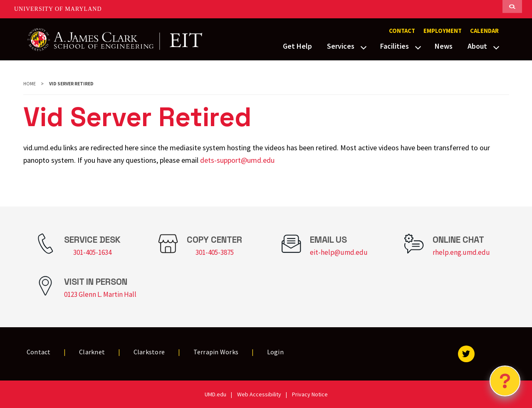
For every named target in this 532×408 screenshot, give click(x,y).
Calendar (484, 31)
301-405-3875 (215, 252)
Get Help (297, 46)
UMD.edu (215, 394)
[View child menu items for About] (496, 47)
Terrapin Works (216, 352)
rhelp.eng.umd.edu (461, 252)
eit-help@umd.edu (339, 252)
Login (275, 352)
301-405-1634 (92, 252)
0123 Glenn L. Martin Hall (100, 294)
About (477, 46)
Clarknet (92, 352)
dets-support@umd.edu (237, 160)
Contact (402, 31)
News (444, 46)
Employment (443, 31)
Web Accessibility (259, 394)
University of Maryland (58, 9)
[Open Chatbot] (505, 381)
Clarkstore (149, 352)
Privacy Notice (310, 394)
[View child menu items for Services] (364, 47)
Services (341, 46)
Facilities (395, 46)
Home (30, 84)
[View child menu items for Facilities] (418, 47)
